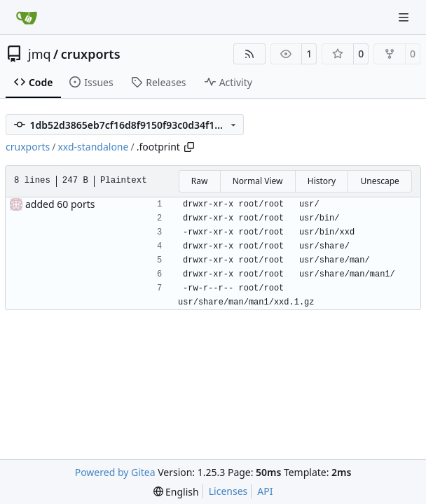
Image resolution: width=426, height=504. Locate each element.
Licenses (228, 491)
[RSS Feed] (249, 54)
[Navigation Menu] (405, 17)
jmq (40, 54)
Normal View (258, 181)
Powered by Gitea (115, 472)
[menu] (176, 492)
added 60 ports (60, 204)
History (322, 181)
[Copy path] (189, 147)
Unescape (379, 181)
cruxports (91, 54)
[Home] (27, 17)
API (265, 491)
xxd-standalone (93, 147)
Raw (200, 181)
